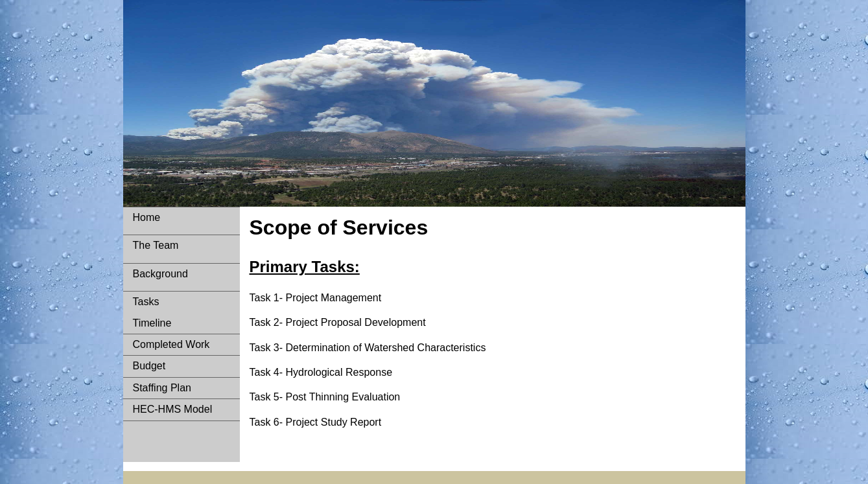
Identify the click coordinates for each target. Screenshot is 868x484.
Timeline (152, 323)
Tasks (146, 302)
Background (160, 274)
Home (147, 217)
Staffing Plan (162, 388)
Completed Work (171, 344)
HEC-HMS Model (173, 409)
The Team (156, 245)
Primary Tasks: (305, 267)
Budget (149, 366)
